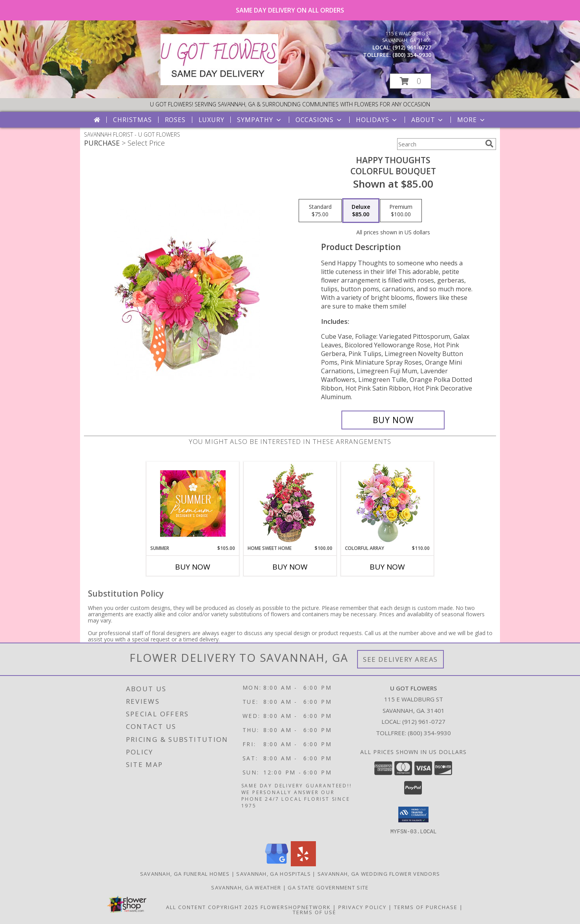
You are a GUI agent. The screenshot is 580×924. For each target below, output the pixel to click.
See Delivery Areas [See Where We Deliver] (400, 659)
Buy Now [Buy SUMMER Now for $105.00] (193, 567)
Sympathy (260, 120)
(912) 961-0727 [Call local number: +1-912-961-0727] (412, 47)
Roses (175, 120)
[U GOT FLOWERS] (219, 83)
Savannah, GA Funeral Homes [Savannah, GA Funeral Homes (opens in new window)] (185, 873)
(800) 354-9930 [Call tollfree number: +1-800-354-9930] (412, 55)
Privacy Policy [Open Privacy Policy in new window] (362, 907)
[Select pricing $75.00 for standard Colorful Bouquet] (320, 211)
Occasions (319, 120)
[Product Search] (440, 144)
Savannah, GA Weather (246, 887)
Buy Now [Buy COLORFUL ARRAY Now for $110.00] (387, 567)
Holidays (377, 120)
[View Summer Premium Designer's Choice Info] (193, 503)
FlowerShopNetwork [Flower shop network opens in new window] (296, 907)
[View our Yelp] (303, 864)
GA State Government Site (328, 887)
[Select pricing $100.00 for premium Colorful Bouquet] (401, 211)
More (471, 120)
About (428, 120)
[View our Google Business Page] (277, 864)
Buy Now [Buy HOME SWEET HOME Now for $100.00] (290, 567)
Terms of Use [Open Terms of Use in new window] (315, 912)
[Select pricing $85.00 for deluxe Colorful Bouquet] (361, 211)
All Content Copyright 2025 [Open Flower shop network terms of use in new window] (212, 907)
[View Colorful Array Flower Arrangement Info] (388, 503)
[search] (489, 144)
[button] (410, 81)
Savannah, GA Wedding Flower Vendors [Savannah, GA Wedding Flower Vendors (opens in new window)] (379, 873)
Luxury (212, 120)
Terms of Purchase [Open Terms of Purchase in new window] (426, 907)
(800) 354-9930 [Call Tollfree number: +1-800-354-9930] (429, 733)
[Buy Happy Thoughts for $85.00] (393, 420)
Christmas (132, 120)
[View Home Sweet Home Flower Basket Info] (290, 503)
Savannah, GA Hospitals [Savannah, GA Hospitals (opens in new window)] (274, 873)
